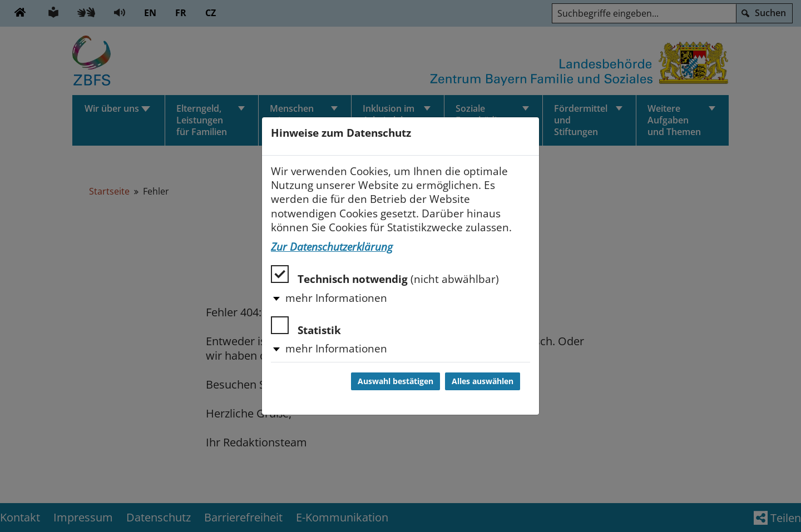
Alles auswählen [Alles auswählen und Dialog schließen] (483, 381)
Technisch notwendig (385, 275)
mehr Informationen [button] (336, 298)
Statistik (306, 327)
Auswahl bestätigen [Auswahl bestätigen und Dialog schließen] (395, 381)
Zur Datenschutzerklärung (332, 247)
